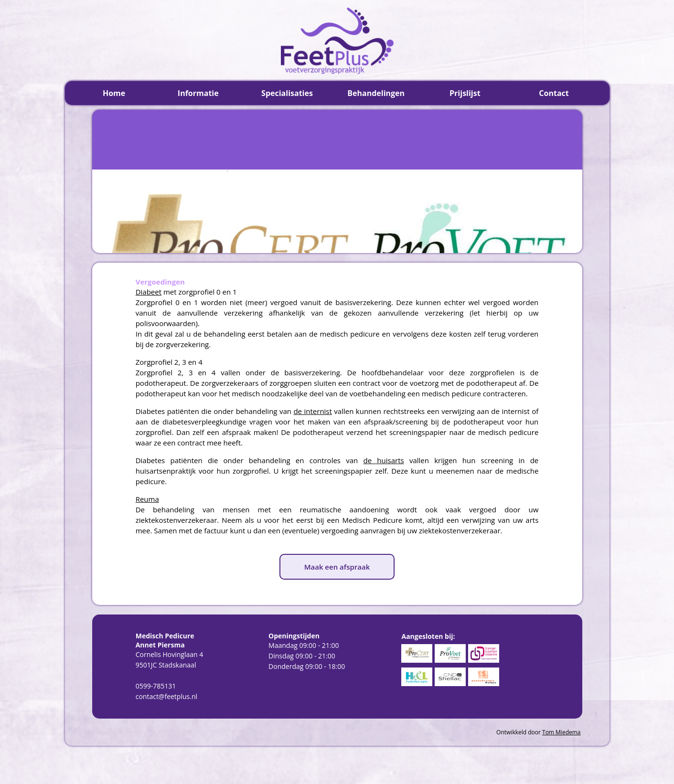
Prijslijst (465, 93)
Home (114, 93)
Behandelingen (376, 93)
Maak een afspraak (337, 567)
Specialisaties (287, 93)
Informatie (198, 93)
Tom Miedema (561, 732)
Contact (554, 93)
